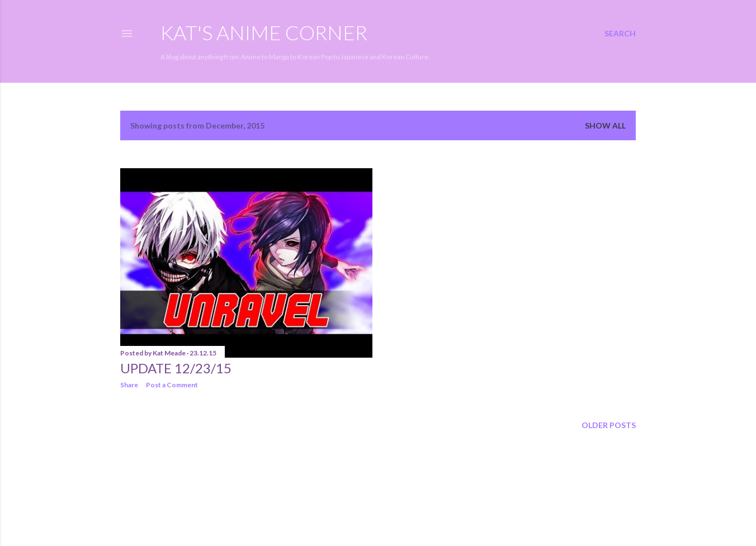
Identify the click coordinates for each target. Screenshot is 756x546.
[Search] (620, 34)
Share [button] (129, 385)
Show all (605, 125)
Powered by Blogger (378, 493)
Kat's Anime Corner (264, 32)
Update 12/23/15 (176, 368)
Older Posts (609, 425)
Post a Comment (172, 385)
